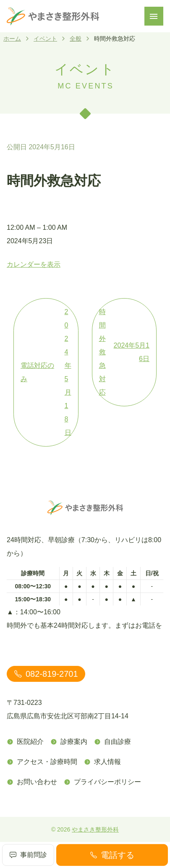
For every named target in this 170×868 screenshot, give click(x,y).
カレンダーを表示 (34, 264)
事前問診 (28, 855)
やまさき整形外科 (95, 829)
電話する (112, 855)
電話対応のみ (46, 372)
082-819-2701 (46, 674)
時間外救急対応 (124, 352)
